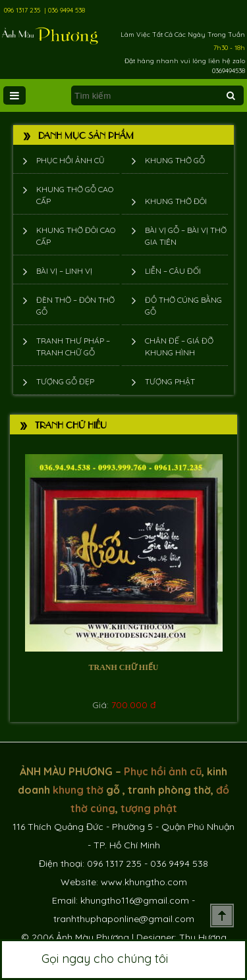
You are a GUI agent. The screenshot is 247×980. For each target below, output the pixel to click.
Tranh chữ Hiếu (123, 667)
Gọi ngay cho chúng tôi (123, 960)
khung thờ (78, 790)
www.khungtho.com (144, 882)
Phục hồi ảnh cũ (70, 160)
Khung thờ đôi (176, 201)
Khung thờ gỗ (175, 160)
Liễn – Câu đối (173, 271)
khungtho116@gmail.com (135, 900)
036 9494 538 (67, 10)
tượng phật (149, 808)
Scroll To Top (222, 916)
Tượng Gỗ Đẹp (65, 381)
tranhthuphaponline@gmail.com (124, 919)
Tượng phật (170, 381)
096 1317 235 (22, 10)
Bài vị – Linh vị (64, 271)
